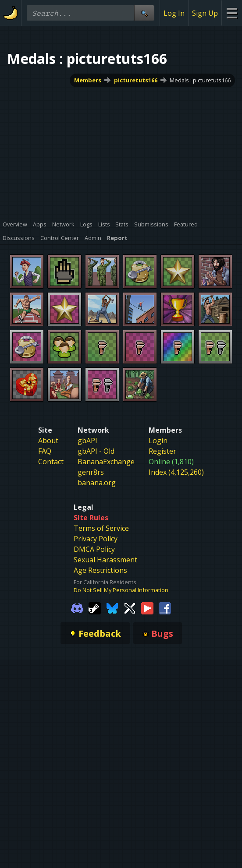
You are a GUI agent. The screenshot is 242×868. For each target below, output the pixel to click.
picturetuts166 (136, 80)
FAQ (45, 451)
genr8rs (91, 472)
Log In (174, 13)
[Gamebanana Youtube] (147, 608)
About (48, 441)
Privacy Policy (96, 539)
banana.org (97, 483)
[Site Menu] (232, 13)
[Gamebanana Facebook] (165, 608)
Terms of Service (101, 528)
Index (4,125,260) (176, 472)
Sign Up (205, 13)
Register (162, 451)
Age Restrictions (100, 570)
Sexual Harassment (105, 560)
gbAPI (87, 441)
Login (158, 441)
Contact (51, 462)
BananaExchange (106, 462)
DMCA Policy (94, 549)
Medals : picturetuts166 (200, 80)
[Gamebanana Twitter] (130, 608)
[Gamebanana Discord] (77, 608)
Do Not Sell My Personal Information (121, 590)
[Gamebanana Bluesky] (112, 608)
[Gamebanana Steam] (95, 608)
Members (88, 80)
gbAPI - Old (96, 451)
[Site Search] (144, 13)
